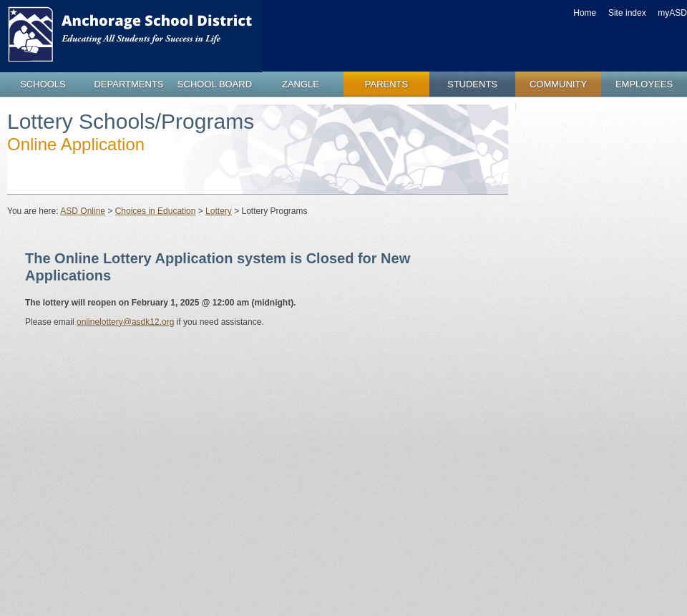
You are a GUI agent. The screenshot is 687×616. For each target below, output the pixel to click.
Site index (627, 13)
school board (215, 84)
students (472, 84)
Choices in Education (156, 211)
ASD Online (83, 211)
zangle (301, 84)
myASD (672, 13)
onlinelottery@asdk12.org (125, 322)
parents (386, 84)
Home (585, 13)
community (558, 84)
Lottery (219, 211)
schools (43, 84)
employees (644, 84)
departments (128, 84)
